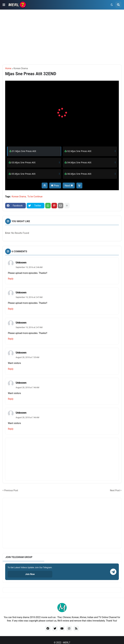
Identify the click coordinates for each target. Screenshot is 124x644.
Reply (11, 279)
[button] (4, 5)
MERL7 (67, 643)
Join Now (30, 574)
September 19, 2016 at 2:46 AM (29, 267)
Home (8, 68)
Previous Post (11, 490)
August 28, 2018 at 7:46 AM (27, 388)
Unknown (21, 263)
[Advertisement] (62, 37)
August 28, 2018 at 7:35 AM (27, 357)
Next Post (115, 490)
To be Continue (35, 197)
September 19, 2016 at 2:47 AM (29, 297)
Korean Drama (21, 68)
